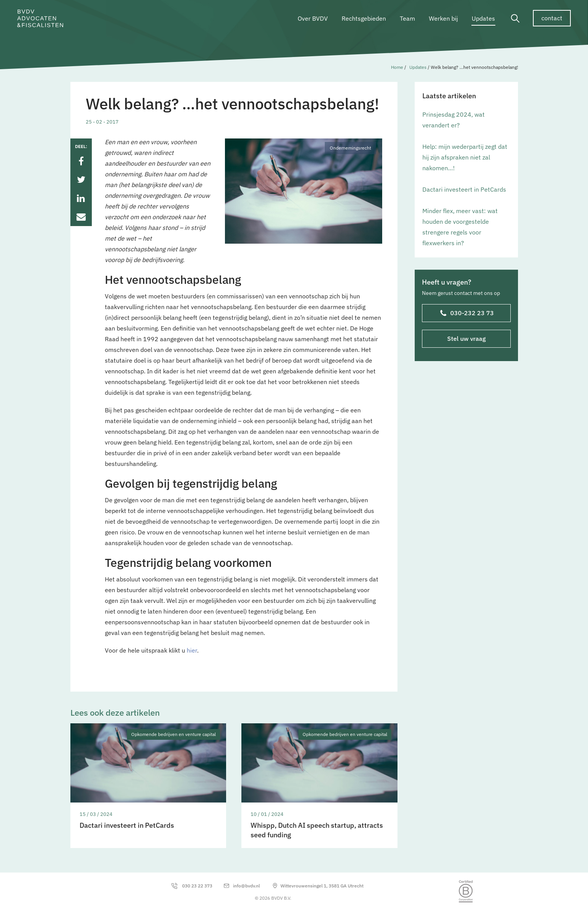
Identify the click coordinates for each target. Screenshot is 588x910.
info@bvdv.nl (246, 886)
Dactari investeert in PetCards (464, 189)
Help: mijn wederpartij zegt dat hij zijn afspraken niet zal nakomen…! (465, 157)
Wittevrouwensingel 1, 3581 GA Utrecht (322, 886)
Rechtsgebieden (364, 18)
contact (552, 18)
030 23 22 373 (197, 886)
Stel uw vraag (466, 339)
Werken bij (443, 18)
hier (192, 650)
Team (407, 18)
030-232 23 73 (467, 314)
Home (397, 67)
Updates (483, 18)
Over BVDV (313, 18)
